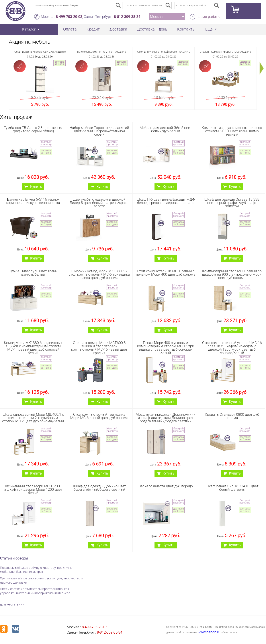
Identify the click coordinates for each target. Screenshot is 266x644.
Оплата (70, 29)
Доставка (118, 29)
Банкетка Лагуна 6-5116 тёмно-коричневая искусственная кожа (33, 201)
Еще (209, 29)
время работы (208, 17)
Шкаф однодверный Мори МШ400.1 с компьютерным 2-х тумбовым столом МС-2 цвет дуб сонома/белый (33, 418)
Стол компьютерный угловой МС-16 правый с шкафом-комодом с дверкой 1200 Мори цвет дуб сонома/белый (232, 348)
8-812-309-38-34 (127, 17)
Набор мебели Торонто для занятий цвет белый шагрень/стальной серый (99, 131)
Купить (36, 187)
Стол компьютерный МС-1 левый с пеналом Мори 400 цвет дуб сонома (166, 273)
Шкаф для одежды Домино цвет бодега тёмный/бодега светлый (99, 488)
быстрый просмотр (46, 143)
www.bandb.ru (209, 632)
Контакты (186, 29)
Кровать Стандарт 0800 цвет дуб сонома (232, 416)
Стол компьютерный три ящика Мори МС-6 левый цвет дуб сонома (99, 416)
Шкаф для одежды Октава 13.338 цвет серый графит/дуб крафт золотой (232, 203)
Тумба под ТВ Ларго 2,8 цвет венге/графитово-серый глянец (33, 129)
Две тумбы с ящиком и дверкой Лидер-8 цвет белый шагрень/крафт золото (99, 203)
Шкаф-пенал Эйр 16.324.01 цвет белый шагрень (232, 488)
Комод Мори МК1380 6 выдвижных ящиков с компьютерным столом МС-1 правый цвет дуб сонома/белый (33, 348)
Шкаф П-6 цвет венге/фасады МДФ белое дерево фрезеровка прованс (166, 201)
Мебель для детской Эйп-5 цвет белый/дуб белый (166, 129)
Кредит (93, 29)
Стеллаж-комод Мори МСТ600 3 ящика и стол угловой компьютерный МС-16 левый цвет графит (99, 348)
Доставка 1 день (152, 29)
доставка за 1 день (60, 63)
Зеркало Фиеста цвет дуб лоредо (166, 486)
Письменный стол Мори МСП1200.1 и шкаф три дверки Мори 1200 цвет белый (33, 489)
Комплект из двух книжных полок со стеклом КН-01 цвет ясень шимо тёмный (232, 131)
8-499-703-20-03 (69, 17)
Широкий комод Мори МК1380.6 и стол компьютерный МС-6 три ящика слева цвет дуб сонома (99, 274)
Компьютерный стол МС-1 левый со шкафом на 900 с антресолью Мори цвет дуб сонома (232, 274)
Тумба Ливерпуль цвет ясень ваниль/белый (33, 273)
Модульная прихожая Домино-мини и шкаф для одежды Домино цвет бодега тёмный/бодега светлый (166, 418)
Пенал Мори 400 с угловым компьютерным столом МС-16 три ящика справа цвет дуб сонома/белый (166, 348)
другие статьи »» (12, 604)
